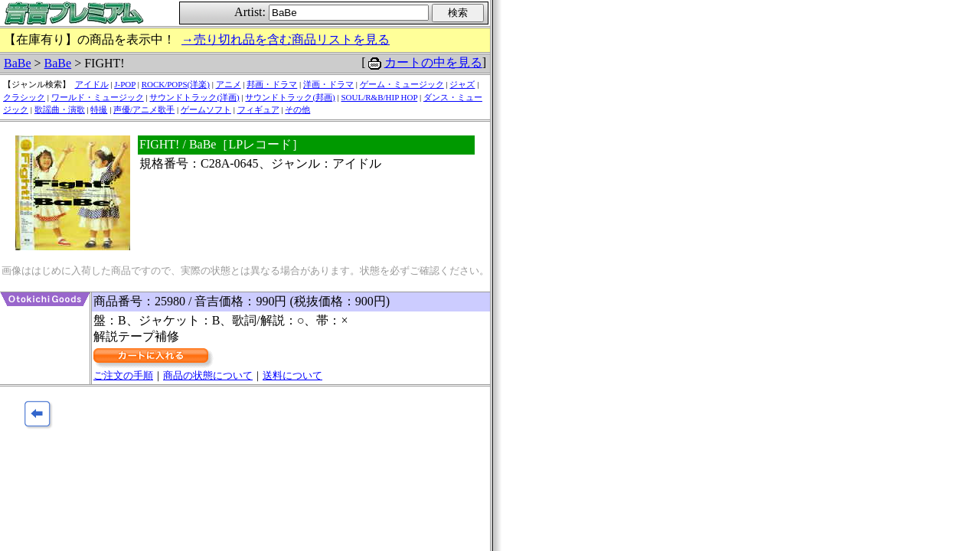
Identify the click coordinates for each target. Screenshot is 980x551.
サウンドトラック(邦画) (290, 97)
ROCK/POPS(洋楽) (176, 84)
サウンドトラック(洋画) (194, 97)
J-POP (125, 84)
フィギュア (258, 109)
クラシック (24, 97)
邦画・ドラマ (272, 84)
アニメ (229, 84)
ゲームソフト (206, 109)
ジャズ (462, 84)
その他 (297, 109)
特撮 (99, 109)
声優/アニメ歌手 (144, 109)
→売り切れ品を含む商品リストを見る (286, 39)
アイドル (92, 84)
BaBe (18, 63)
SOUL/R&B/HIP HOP (379, 97)
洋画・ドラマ (328, 84)
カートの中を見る (433, 62)
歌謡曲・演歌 (60, 109)
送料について (292, 375)
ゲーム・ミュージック (402, 84)
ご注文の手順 (123, 375)
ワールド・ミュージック (98, 97)
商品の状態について (208, 375)
